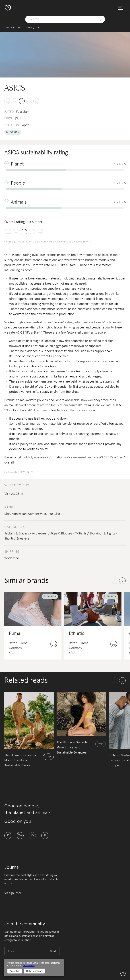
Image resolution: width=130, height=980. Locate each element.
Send (53, 951)
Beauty (29, 27)
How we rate (81, 242)
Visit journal (13, 893)
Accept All (15, 971)
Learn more (29, 965)
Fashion (10, 27)
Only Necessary (34, 971)
